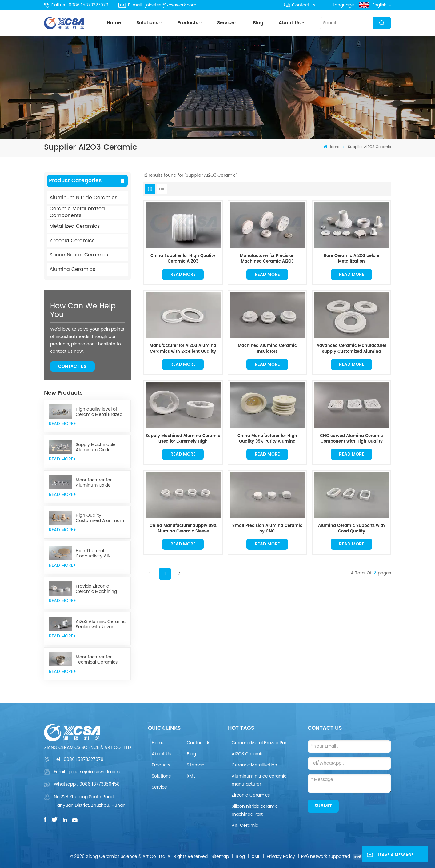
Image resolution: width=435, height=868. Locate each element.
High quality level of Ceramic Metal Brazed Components (99, 412)
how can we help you (83, 311)
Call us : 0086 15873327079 (76, 5)
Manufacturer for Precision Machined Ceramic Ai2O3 (267, 259)
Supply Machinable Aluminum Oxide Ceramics (96, 447)
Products (188, 23)
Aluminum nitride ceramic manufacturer (259, 780)
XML (191, 776)
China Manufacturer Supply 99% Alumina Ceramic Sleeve (183, 529)
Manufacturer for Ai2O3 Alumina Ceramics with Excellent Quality (183, 349)
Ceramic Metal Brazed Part (260, 743)
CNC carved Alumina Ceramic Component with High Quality (351, 439)
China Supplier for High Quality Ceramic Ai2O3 (183, 259)
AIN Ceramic (245, 825)
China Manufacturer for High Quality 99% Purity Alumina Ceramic (267, 439)
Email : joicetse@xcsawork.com (87, 772)
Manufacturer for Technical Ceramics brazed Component (97, 660)
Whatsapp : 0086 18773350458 (87, 784)
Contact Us (300, 5)
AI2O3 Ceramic (247, 754)
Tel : (79, 759)
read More (62, 424)
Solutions (147, 23)
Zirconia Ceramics (72, 241)
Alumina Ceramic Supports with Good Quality (351, 529)
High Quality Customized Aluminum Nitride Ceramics (100, 518)
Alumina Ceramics (72, 269)
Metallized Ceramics (75, 226)
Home (114, 23)
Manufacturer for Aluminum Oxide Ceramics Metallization (100, 483)
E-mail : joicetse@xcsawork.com (157, 5)
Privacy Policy (281, 856)
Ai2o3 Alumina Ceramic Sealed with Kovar (101, 624)
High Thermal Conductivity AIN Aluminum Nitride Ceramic (94, 554)
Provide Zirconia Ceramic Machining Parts (96, 589)
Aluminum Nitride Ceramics (83, 198)
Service (226, 23)
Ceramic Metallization (254, 765)
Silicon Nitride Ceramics (79, 255)
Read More (183, 274)
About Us (290, 23)
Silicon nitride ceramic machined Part (255, 810)
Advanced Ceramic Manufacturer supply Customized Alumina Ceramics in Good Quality (351, 349)
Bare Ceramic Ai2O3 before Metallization (352, 259)
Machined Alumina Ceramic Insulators (267, 349)
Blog (258, 23)
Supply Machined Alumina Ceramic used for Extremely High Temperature (183, 439)
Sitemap (196, 765)
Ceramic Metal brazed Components (77, 212)
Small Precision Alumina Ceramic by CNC (267, 529)
